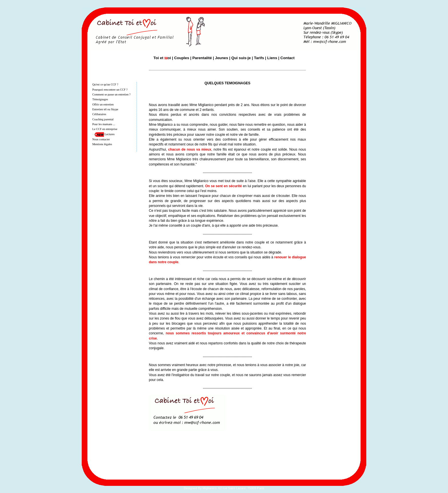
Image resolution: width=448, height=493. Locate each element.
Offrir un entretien (103, 104)
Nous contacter (101, 139)
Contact (287, 58)
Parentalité (202, 58)
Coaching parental (103, 119)
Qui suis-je (241, 58)
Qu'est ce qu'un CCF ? (105, 84)
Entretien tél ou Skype (105, 109)
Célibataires (99, 114)
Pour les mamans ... (104, 124)
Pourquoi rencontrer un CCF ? (110, 90)
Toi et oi (162, 58)
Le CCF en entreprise (105, 129)
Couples (182, 58)
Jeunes (222, 58)
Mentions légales (102, 144)
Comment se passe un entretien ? (111, 94)
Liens (272, 58)
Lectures (110, 134)
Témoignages (100, 99)
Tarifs (259, 58)
